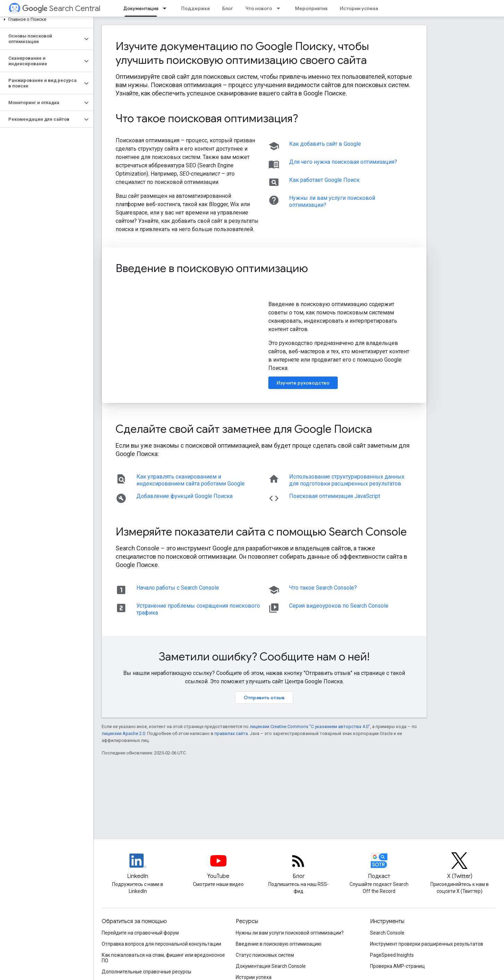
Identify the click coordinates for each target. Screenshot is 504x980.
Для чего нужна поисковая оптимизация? (343, 162)
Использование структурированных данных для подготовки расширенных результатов (347, 480)
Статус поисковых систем (265, 955)
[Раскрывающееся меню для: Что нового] (280, 8)
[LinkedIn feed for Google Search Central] (138, 867)
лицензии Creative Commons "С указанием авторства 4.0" (310, 726)
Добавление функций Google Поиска (184, 496)
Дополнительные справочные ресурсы (146, 972)
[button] (45, 19)
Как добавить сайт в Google (325, 144)
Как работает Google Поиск (324, 180)
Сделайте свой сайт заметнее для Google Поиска (244, 429)
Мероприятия (311, 8)
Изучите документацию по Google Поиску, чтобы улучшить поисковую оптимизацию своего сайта (242, 53)
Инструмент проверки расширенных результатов (427, 944)
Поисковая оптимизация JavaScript (335, 496)
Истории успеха (359, 8)
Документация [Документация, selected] (141, 8)
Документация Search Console (271, 966)
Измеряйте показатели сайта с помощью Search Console (261, 532)
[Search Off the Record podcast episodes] (379, 867)
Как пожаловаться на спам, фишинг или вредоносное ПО (163, 958)
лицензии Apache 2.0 (123, 733)
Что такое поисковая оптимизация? (207, 118)
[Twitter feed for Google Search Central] (460, 867)
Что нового (259, 8)
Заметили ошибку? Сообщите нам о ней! (264, 657)
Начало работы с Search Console (178, 588)
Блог (228, 8)
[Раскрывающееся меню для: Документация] (167, 8)
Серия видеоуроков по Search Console (339, 606)
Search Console (387, 933)
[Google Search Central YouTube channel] (218, 867)
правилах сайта (231, 733)
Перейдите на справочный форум (140, 933)
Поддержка (195, 8)
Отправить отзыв (264, 698)
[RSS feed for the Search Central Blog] (299, 867)
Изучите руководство (303, 383)
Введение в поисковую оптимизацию (212, 268)
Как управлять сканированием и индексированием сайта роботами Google (191, 480)
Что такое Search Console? (323, 588)
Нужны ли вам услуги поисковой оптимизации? (290, 933)
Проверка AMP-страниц (397, 966)
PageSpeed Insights (392, 955)
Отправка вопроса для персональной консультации (161, 944)
